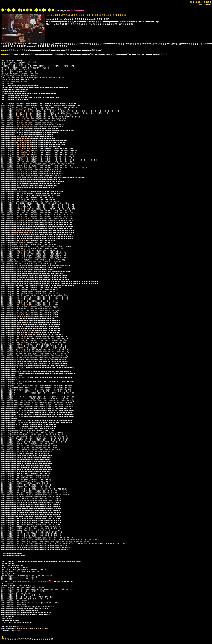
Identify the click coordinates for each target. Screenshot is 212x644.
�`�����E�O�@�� (26, 121)
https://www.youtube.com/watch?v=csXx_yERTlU (30, 581)
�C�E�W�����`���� (28, 352)
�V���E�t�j (23, 240)
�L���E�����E (25, 323)
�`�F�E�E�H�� (24, 158)
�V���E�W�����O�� (28, 111)
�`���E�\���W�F (26, 270)
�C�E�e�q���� (24, 170)
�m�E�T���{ (22, 556)
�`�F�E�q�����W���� (29, 334)
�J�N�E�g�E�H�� (153, 44)
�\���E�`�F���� (26, 272)
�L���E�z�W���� (26, 152)
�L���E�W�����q (26, 144)
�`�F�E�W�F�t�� (25, 176)
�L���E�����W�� (26, 276)
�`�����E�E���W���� (29, 150)
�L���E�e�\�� (24, 90)
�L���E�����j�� (26, 117)
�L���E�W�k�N (24, 201)
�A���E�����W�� (26, 452)
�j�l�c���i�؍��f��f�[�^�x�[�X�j (36, 628)
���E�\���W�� (25, 142)
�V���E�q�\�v (24, 156)
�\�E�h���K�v (24, 137)
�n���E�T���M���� (28, 250)
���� (19, 129)
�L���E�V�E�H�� (26, 297)
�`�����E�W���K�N (27, 140)
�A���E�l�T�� (24, 125)
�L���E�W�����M (26, 146)
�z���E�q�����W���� (29, 346)
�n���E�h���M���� (28, 330)
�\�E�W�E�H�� (24, 160)
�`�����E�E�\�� (60, 22)
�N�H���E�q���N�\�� (29, 168)
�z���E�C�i (23, 289)
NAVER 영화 (21, 626)
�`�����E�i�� (25, 295)
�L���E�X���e (24, 139)
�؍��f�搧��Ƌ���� (38, 562)
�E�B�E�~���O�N (25, 217)
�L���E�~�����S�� (28, 119)
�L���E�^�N (23, 342)
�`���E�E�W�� (24, 538)
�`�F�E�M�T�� (24, 348)
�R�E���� (22, 184)
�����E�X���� (25, 113)
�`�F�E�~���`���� (27, 172)
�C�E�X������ (25, 182)
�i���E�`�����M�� (28, 280)
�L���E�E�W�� (24, 258)
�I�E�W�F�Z (22, 278)
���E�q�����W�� (26, 540)
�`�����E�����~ (26, 188)
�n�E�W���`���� (26, 219)
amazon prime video (23, 577)
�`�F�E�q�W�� (24, 197)
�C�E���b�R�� (24, 266)
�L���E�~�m (23, 317)
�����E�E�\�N (22, 82)
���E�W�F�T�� (24, 366)
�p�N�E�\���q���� (27, 174)
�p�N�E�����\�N (26, 180)
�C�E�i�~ (21, 186)
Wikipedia (19, 630)
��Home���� (205, 4)
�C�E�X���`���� (26, 166)
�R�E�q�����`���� (28, 209)
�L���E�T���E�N (26, 305)
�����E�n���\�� (26, 233)
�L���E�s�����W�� (28, 231)
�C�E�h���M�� (24, 252)
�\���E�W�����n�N (27, 127)
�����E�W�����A (26, 115)
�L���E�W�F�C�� (26, 164)
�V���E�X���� (25, 178)
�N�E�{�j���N (24, 313)
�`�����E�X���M (26, 364)
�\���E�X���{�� (26, 148)
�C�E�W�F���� (24, 123)
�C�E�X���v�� (24, 303)
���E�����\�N (129, 22)
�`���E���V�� (25, 162)
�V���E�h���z (24, 336)
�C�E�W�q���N (24, 268)
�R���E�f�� (23, 193)
